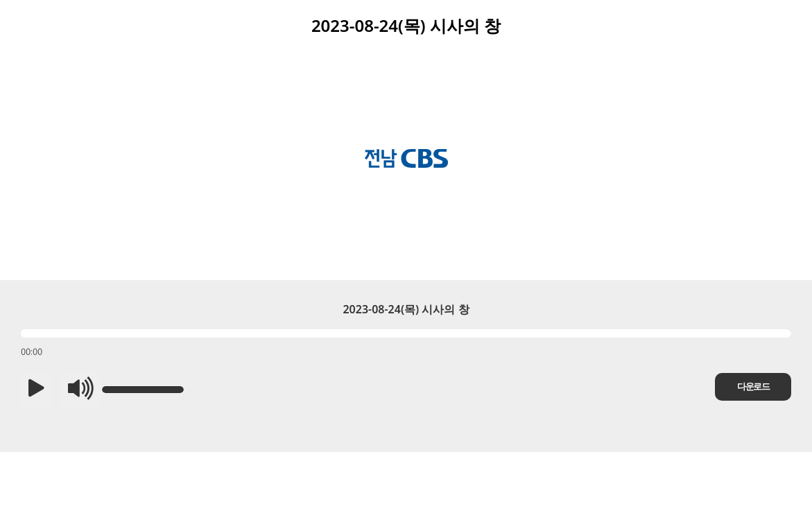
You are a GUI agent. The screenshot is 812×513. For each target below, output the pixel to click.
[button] (36, 390)
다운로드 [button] (753, 386)
